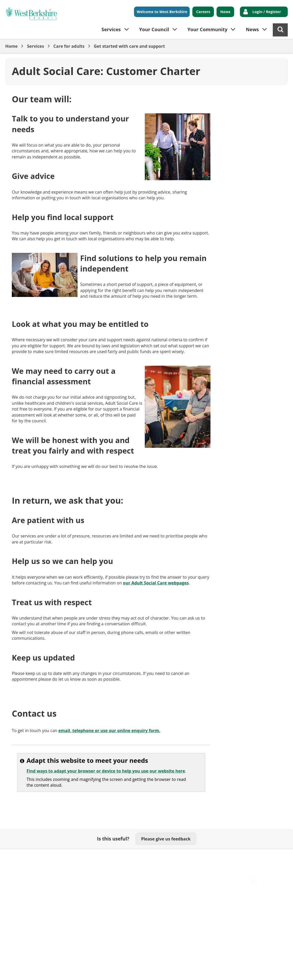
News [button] (252, 29)
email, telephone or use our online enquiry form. (109, 731)
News (225, 12)
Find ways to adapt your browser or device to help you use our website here (106, 771)
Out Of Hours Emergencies (108, 857)
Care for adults (69, 46)
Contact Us (45, 857)
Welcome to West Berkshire (162, 12)
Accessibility (17, 857)
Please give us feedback (166, 839)
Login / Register (267, 12)
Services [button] (111, 29)
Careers (203, 12)
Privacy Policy (153, 857)
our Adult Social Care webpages (156, 583)
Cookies (69, 857)
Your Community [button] (207, 29)
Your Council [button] (154, 29)
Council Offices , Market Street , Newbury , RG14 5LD (57, 863)
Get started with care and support (129, 46)
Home (11, 46)
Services (36, 46)
